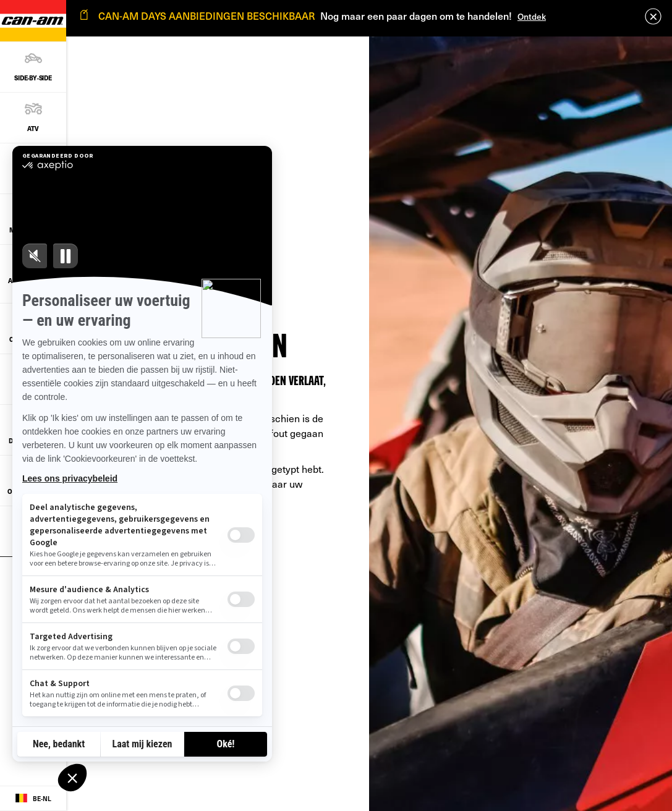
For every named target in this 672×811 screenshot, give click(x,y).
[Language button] (33, 799)
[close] (653, 16)
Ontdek (532, 16)
